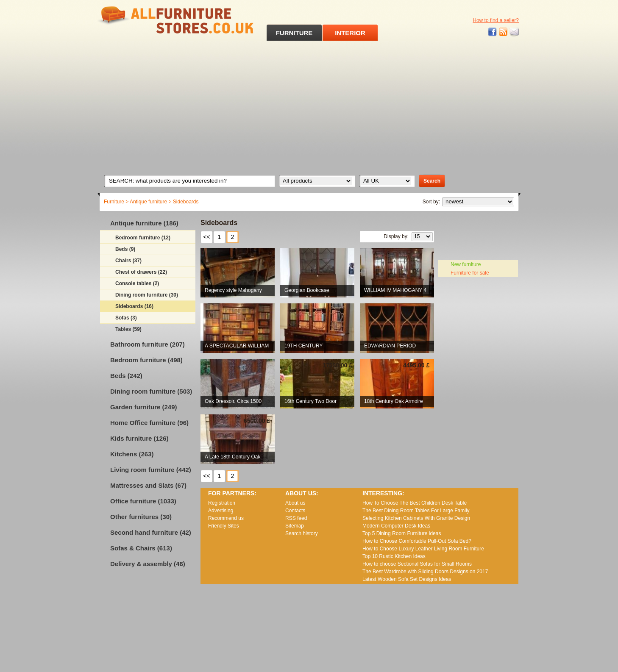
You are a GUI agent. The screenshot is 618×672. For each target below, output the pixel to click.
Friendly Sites (224, 526)
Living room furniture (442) (151, 470)
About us (295, 503)
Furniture (114, 202)
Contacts (295, 511)
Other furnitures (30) (141, 517)
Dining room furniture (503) (151, 391)
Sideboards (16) (134, 306)
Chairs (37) (128, 261)
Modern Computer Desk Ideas (396, 526)
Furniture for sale (470, 273)
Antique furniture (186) (144, 223)
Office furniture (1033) (143, 501)
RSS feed (504, 32)
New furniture (466, 264)
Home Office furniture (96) (149, 423)
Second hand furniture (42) (151, 532)
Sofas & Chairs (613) (141, 548)
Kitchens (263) (132, 454)
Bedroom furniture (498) (146, 360)
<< (206, 237)
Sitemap (295, 526)
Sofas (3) (126, 318)
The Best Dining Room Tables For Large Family (416, 511)
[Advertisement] (309, 104)
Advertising (221, 511)
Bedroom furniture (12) (143, 238)
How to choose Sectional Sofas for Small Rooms (417, 564)
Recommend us (226, 518)
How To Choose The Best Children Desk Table (415, 503)
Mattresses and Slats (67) (148, 485)
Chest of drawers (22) (141, 272)
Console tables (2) (137, 283)
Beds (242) (126, 376)
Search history (302, 533)
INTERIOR (350, 33)
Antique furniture (148, 202)
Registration (222, 503)
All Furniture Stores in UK (156, 20)
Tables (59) (128, 329)
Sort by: (431, 202)
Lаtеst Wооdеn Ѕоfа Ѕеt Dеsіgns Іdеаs (407, 579)
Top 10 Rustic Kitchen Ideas (394, 556)
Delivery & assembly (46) (148, 564)
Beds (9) (125, 249)
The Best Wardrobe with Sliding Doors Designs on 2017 (425, 572)
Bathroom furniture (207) (148, 344)
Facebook (493, 32)
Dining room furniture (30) (147, 295)
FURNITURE (294, 33)
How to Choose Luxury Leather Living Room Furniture (423, 549)
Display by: (396, 236)
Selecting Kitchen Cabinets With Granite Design (416, 518)
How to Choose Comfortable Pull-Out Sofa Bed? (417, 541)
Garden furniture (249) (144, 407)
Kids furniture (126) (139, 438)
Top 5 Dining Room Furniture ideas (402, 533)
